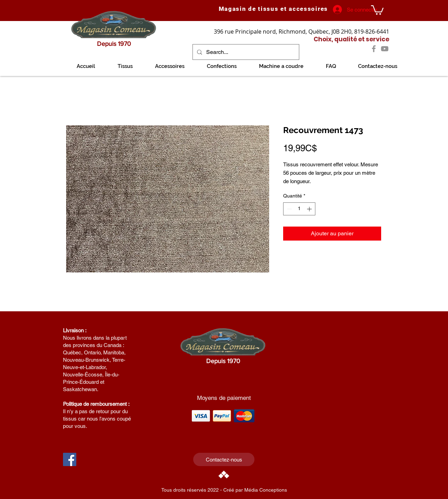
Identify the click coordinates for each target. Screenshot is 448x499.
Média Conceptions (266, 490)
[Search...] (245, 52)
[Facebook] (374, 49)
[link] (377, 9)
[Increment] (310, 209)
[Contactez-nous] (224, 459)
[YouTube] (385, 49)
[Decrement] (289, 209)
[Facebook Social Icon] (70, 459)
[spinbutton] (299, 209)
